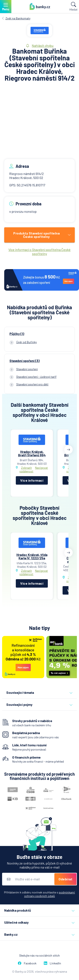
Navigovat (41, 468)
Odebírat (65, 879)
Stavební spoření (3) (25, 361)
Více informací (32, 480)
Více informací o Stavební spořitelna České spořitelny (39, 252)
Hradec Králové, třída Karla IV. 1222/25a (32, 556)
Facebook (27, 963)
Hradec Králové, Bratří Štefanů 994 (32, 453)
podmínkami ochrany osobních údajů (50, 894)
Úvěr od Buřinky (26, 342)
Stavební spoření (27, 369)
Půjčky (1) (17, 334)
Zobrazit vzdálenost (26, 469)
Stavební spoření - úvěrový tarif (36, 377)
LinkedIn (52, 963)
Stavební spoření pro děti (32, 384)
